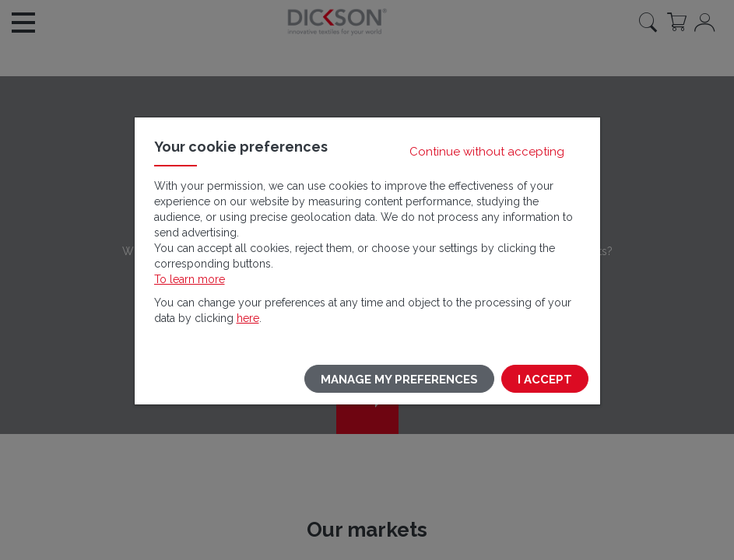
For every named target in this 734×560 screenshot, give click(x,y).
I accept (545, 380)
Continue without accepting (487, 152)
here (248, 318)
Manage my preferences (399, 380)
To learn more (190, 279)
